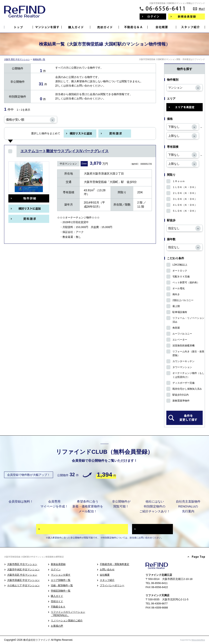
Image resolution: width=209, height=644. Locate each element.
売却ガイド (57, 601)
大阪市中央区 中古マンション (23, 569)
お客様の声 (57, 626)
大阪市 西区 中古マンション (17, 59)
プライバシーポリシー (112, 585)
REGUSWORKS (198, 640)
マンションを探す (61, 575)
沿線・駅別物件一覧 (62, 585)
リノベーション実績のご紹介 (67, 621)
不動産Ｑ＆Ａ (58, 607)
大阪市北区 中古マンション (22, 575)
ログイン (56, 569)
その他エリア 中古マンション (23, 585)
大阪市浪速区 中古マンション (23, 580)
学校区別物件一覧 (61, 591)
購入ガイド (57, 596)
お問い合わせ (107, 569)
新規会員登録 (58, 564)
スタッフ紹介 (107, 580)
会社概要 (105, 575)
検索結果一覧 (39, 59)
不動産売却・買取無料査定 (115, 564)
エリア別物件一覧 (61, 580)
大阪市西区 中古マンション (22, 564)
